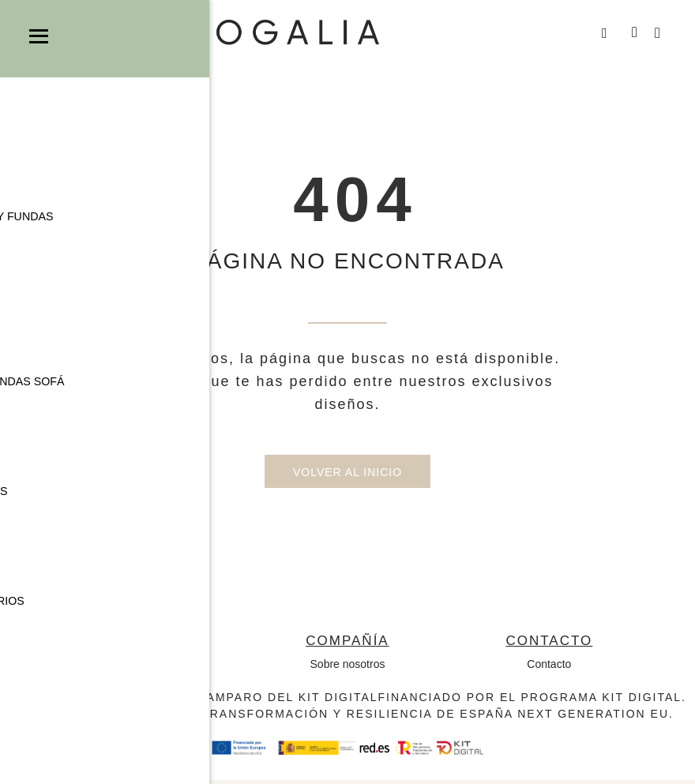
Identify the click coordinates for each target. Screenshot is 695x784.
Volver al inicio (347, 476)
